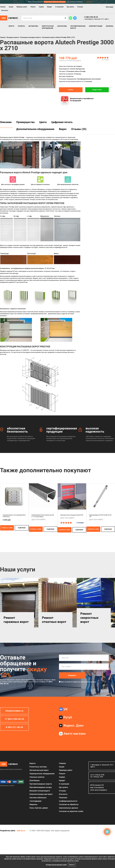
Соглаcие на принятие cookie (71, 811)
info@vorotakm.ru (14, 711)
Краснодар (110, 7)
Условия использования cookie (56, 865)
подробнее (22, 528)
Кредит (50, 7)
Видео (63, 129)
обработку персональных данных (84, 682)
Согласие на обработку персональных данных (69, 806)
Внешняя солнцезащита (40, 791)
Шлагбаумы (62, 26)
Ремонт (33, 7)
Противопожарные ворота (78, 27)
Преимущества (25, 122)
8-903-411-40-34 (14, 727)
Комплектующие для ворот (41, 794)
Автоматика (33, 26)
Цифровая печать (62, 122)
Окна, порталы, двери (39, 808)
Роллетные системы (38, 767)
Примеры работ (22, 7)
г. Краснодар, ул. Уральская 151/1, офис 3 (96, 19)
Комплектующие (96, 26)
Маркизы (110, 26)
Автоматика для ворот (39, 770)
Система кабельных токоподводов (38, 799)
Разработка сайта (8, 831)
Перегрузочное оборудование (48, 27)
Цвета (43, 122)
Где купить (70, 7)
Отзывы (80, 7)
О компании (59, 7)
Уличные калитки (37, 777)
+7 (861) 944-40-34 (91, 17)
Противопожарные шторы (41, 787)
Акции (11, 7)
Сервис (41, 7)
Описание (6, 122)
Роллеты (21, 26)
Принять (72, 865)
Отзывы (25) (79, 129)
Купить (71, 90)
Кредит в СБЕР (97, 90)
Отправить (72, 675)
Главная (3, 7)
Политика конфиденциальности (68, 799)
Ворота (11, 26)
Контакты (5, 10)
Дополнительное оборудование (35, 129)
